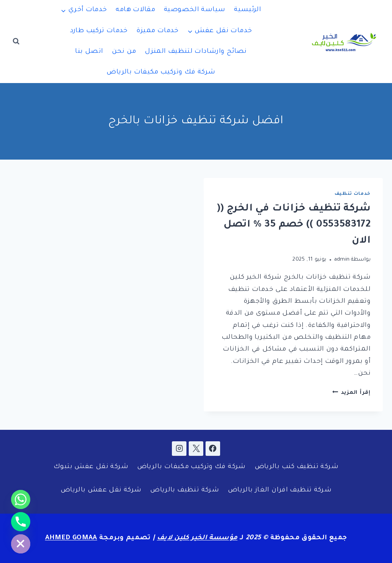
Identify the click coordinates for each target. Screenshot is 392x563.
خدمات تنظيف (353, 194)
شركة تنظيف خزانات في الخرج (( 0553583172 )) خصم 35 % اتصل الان (294, 225)
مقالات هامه (135, 10)
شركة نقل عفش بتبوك (91, 467)
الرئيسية (247, 10)
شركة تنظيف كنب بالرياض (296, 467)
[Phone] (21, 522)
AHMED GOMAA (71, 538)
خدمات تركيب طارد (99, 31)
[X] (196, 449)
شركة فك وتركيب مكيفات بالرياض (161, 73)
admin (342, 260)
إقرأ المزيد (351, 393)
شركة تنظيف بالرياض (185, 490)
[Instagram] (179, 449)
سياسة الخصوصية (194, 10)
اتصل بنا (89, 52)
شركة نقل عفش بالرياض (101, 490)
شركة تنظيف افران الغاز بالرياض (280, 490)
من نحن (124, 52)
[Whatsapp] (21, 499)
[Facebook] (213, 449)
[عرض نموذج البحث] (16, 41)
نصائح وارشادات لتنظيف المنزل (196, 52)
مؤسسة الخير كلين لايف (197, 538)
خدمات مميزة (157, 31)
